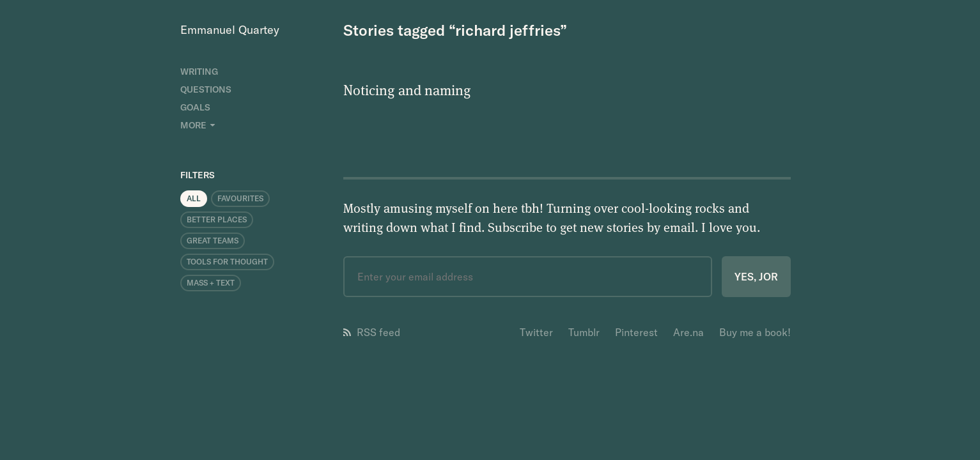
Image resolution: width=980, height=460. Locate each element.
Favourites (240, 198)
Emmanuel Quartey (230, 30)
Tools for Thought (227, 262)
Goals (195, 107)
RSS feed (372, 332)
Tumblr (584, 332)
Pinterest (636, 332)
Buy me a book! (755, 332)
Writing (199, 72)
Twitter (536, 332)
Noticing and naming (407, 89)
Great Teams (213, 241)
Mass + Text (211, 283)
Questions (206, 89)
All (194, 198)
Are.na (688, 332)
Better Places (217, 219)
